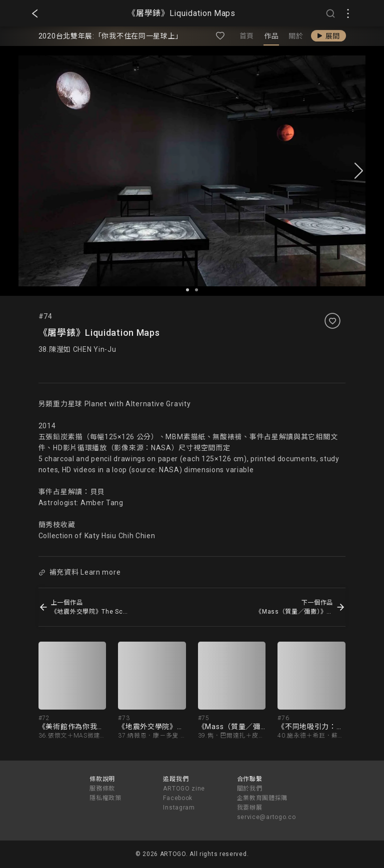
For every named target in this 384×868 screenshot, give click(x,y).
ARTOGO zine (184, 789)
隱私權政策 (105, 798)
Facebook (178, 798)
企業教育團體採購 (262, 798)
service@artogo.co (266, 817)
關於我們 (250, 789)
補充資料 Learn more (79, 572)
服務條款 (102, 789)
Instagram (179, 808)
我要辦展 (250, 808)
